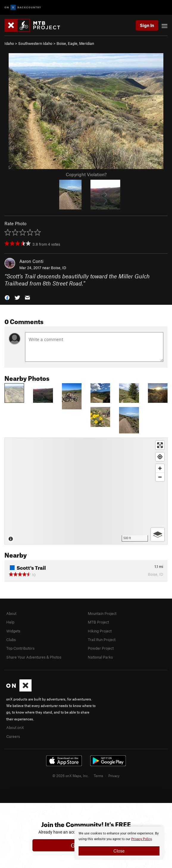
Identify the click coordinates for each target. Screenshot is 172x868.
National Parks (100, 657)
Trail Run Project (102, 640)
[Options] (158, 535)
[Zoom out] (160, 477)
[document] (119, 843)
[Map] (86, 491)
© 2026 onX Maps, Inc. (71, 776)
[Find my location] (160, 457)
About (11, 613)
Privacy (114, 776)
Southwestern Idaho (35, 43)
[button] (7, 297)
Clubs (11, 640)
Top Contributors (20, 648)
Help (10, 622)
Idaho (9, 43)
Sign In (147, 25)
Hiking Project (100, 631)
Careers (13, 736)
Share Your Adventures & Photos (34, 657)
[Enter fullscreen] (160, 445)
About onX (15, 727)
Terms (98, 776)
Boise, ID (58, 268)
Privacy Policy (141, 839)
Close (119, 851)
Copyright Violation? (86, 174)
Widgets (13, 631)
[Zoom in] (160, 468)
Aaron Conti (31, 261)
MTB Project (98, 622)
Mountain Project (102, 613)
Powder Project (101, 648)
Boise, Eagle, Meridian (75, 43)
